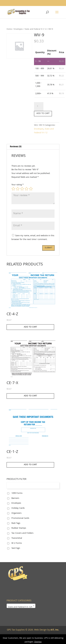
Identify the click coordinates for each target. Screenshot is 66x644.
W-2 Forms (17, 543)
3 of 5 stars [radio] (22, 189)
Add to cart (43, 113)
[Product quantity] (39, 107)
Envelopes (18, 29)
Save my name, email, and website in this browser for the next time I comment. (33, 238)
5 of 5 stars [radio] (31, 189)
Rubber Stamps (19, 528)
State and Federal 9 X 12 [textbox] (20, 607)
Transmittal (17, 538)
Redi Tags (16, 523)
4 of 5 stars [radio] (26, 189)
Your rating (17, 185)
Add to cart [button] (30, 327)
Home (9, 29)
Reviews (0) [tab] (16, 147)
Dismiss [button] (38, 642)
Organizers (16, 513)
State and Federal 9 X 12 (36, 29)
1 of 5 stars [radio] (13, 189)
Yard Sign (16, 548)
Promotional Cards (20, 518)
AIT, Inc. (54, 630)
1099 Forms (17, 493)
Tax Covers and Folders (22, 533)
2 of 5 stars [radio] (18, 189)
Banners (15, 498)
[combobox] (21, 606)
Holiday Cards (18, 508)
